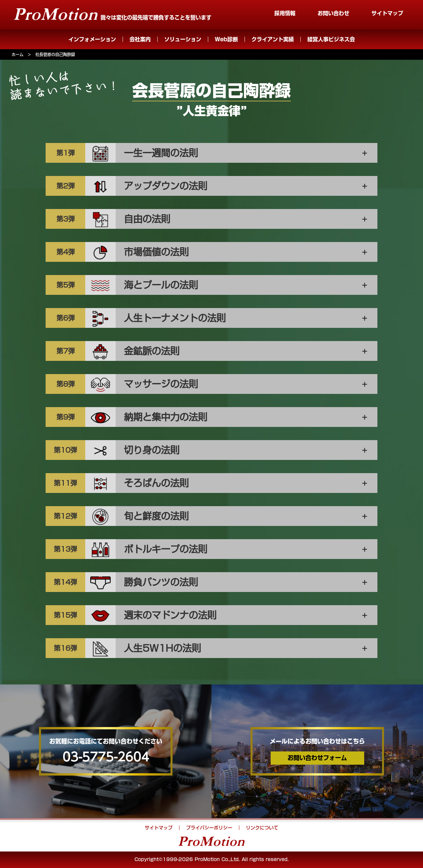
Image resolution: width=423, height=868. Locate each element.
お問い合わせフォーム (317, 758)
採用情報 (285, 13)
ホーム (18, 54)
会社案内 (140, 39)
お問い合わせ (333, 13)
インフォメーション (92, 39)
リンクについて (262, 828)
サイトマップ (387, 13)
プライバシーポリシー (209, 828)
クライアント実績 (273, 39)
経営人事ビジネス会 (331, 39)
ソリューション (183, 39)
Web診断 (226, 39)
